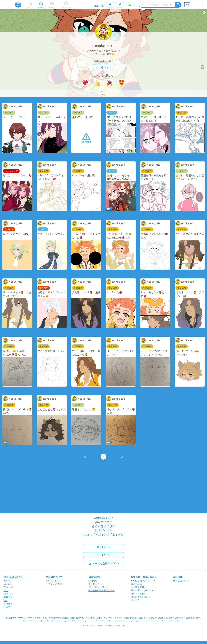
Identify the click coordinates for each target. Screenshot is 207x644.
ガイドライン (95, 584)
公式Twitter (137, 584)
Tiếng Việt (9, 587)
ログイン (103, 547)
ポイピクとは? (53, 581)
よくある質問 (137, 587)
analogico (110, 625)
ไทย (6, 600)
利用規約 (93, 581)
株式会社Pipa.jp (181, 581)
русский (8, 604)
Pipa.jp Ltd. (122, 625)
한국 (6, 590)
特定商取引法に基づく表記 (102, 590)
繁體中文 (8, 597)
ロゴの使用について (141, 597)
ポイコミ (135, 600)
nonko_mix (104, 46)
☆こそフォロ (103, 67)
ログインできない (139, 594)
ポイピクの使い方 (55, 584)
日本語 (7, 607)
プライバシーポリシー (99, 587)
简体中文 (8, 594)
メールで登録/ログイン (104, 563)
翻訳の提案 (17, 577)
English (7, 581)
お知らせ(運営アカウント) (144, 581)
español (8, 584)
